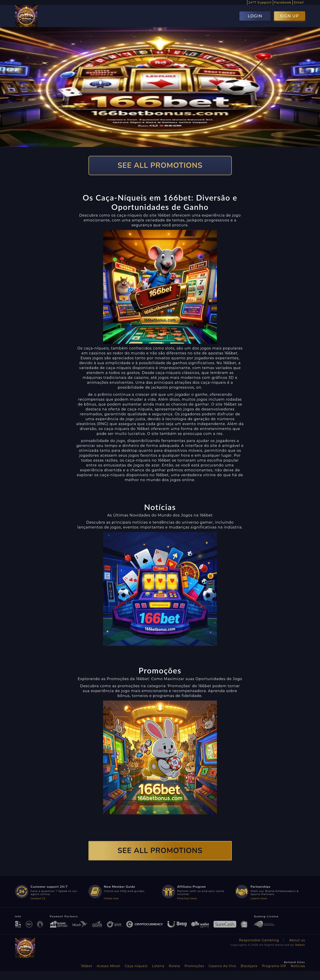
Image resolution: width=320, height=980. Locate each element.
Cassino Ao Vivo (222, 966)
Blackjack (249, 966)
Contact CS (38, 898)
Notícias (298, 966)
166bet (300, 945)
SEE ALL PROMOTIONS (160, 166)
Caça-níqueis (136, 966)
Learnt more (259, 898)
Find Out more (187, 898)
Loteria (158, 966)
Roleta (175, 966)
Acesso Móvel (109, 966)
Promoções (194, 966)
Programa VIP (274, 966)
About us (297, 940)
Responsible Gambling (259, 940)
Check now (111, 898)
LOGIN (255, 16)
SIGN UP (289, 16)
